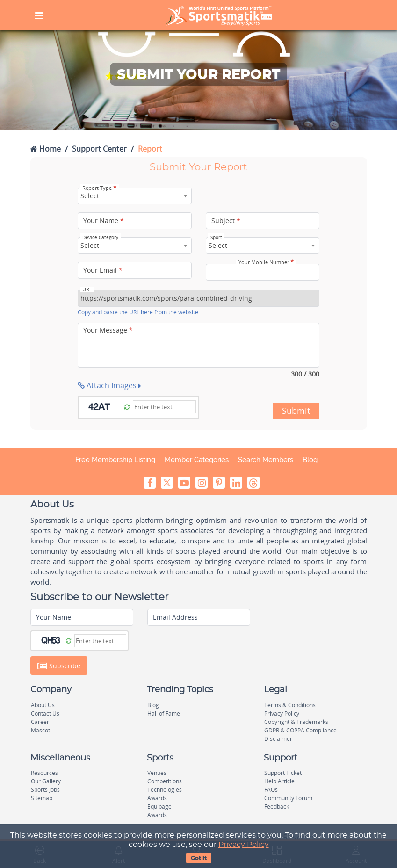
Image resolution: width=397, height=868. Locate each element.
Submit (296, 411)
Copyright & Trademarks (296, 722)
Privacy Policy (244, 845)
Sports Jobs (45, 790)
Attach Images (109, 385)
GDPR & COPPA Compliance (300, 730)
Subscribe (59, 666)
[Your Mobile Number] (263, 272)
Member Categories (197, 460)
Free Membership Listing (115, 460)
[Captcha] (164, 407)
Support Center (99, 149)
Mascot (40, 730)
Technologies (165, 790)
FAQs (271, 790)
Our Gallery (46, 781)
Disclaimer (278, 739)
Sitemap (42, 798)
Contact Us (45, 713)
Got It (199, 858)
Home (46, 149)
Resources (44, 773)
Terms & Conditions (290, 705)
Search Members (266, 460)
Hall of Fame (164, 713)
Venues (157, 773)
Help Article (279, 781)
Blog (310, 460)
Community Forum (288, 798)
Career (40, 722)
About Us (43, 705)
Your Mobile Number (266, 262)
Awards (157, 798)
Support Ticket (283, 773)
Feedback (277, 807)
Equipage (159, 807)
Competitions (165, 781)
